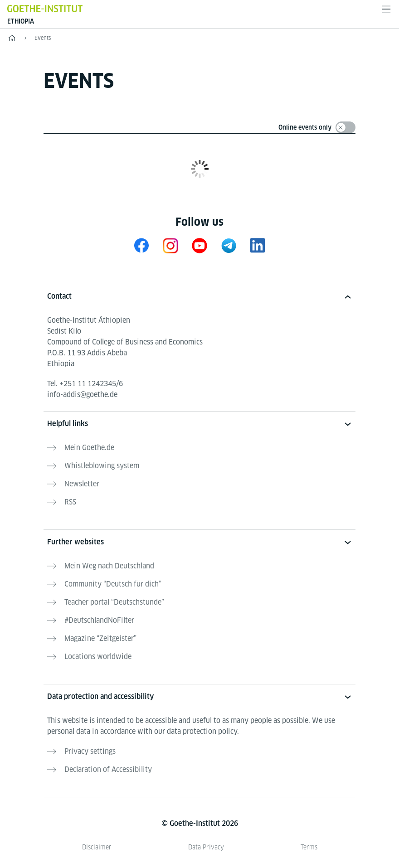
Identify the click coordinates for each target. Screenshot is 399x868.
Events (43, 38)
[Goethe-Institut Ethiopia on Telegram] (229, 245)
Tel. (85, 384)
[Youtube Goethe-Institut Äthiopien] (199, 245)
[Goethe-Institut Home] (45, 8)
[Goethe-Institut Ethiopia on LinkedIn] (258, 245)
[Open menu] (386, 9)
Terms (309, 847)
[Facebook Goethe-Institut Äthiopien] (141, 245)
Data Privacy (206, 847)
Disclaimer (97, 847)
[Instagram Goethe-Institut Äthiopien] (170, 245)
